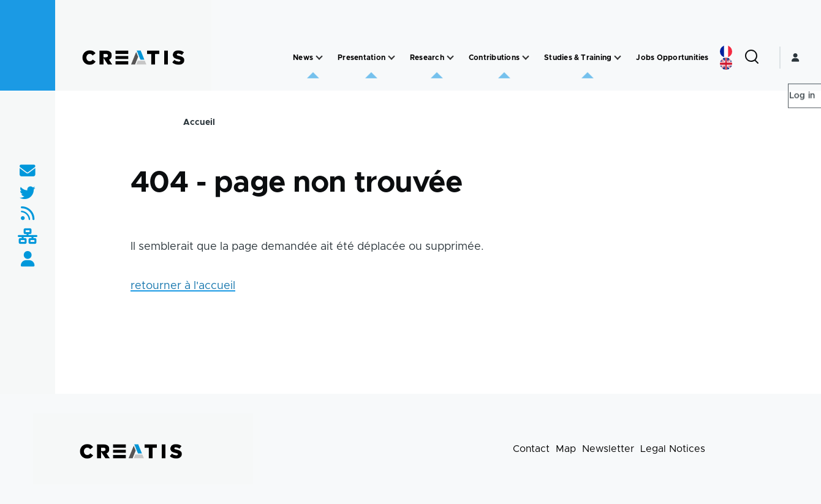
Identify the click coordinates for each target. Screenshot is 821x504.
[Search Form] (752, 58)
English (726, 64)
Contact (531, 449)
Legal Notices (673, 449)
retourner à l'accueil (183, 286)
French (726, 51)
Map (566, 449)
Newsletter (608, 449)
